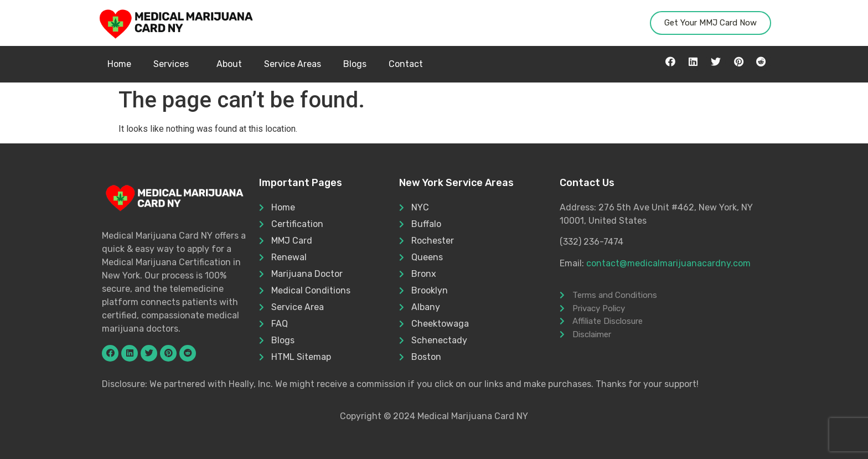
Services (174, 64)
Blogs (355, 64)
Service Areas (293, 64)
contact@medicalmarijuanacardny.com (668, 263)
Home (119, 64)
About (229, 64)
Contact (406, 64)
